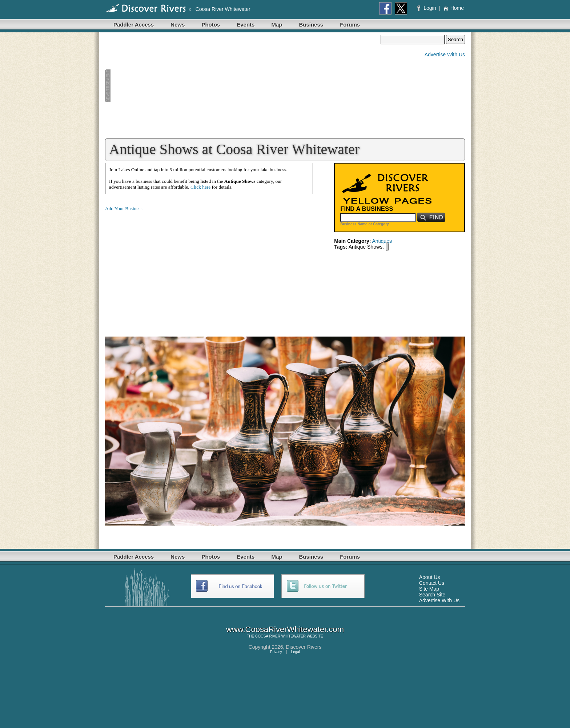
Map (277, 25)
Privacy (276, 652)
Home (453, 8)
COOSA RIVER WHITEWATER (280, 636)
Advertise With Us (445, 55)
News (178, 25)
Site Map (429, 589)
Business (311, 25)
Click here (200, 187)
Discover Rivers (304, 647)
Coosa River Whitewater (223, 9)
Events (246, 25)
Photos (211, 25)
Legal (296, 652)
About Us (430, 577)
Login (427, 8)
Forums (350, 25)
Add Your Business (124, 208)
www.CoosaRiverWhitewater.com (285, 629)
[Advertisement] (243, 86)
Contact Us (432, 583)
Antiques (382, 241)
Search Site (432, 595)
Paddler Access (134, 25)
